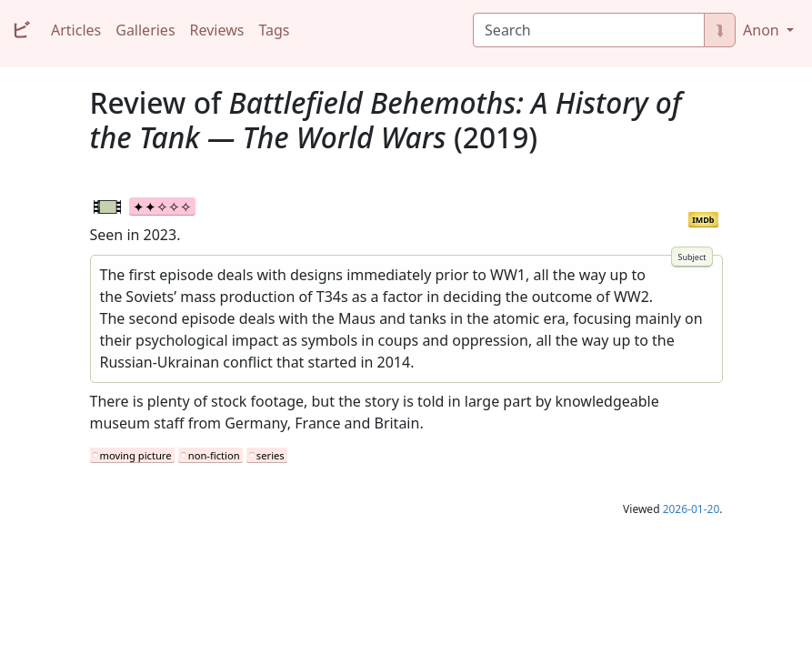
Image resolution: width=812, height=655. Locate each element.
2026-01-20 (692, 509)
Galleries (145, 30)
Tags (274, 30)
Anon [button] (763, 30)
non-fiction (214, 455)
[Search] (589, 30)
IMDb (703, 220)
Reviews (217, 30)
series (271, 455)
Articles (76, 30)
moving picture (136, 455)
